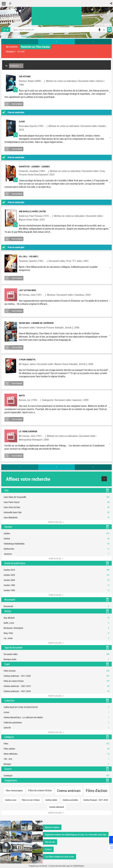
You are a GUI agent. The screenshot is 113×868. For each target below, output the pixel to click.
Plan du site (50, 842)
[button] (111, 3)
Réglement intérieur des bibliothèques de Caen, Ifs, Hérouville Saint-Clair (76, 835)
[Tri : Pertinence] (16, 66)
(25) (56, 643)
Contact (48, 849)
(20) (56, 813)
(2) (57, 558)
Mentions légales (52, 827)
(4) (57, 595)
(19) (56, 732)
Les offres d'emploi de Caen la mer (59, 857)
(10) (56, 522)
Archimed (43, 866)
